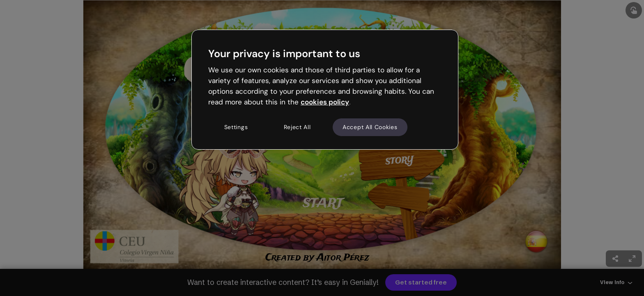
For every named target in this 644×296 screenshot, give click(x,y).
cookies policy (325, 102)
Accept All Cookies (370, 127)
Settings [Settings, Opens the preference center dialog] (236, 127)
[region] (325, 90)
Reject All (297, 127)
